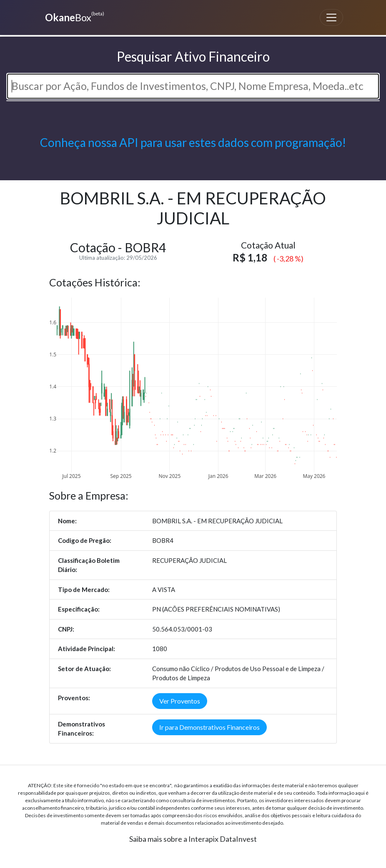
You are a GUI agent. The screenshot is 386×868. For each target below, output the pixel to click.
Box (74, 17)
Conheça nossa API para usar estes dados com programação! (193, 142)
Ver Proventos (180, 701)
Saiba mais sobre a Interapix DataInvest (193, 839)
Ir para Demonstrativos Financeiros (209, 727)
